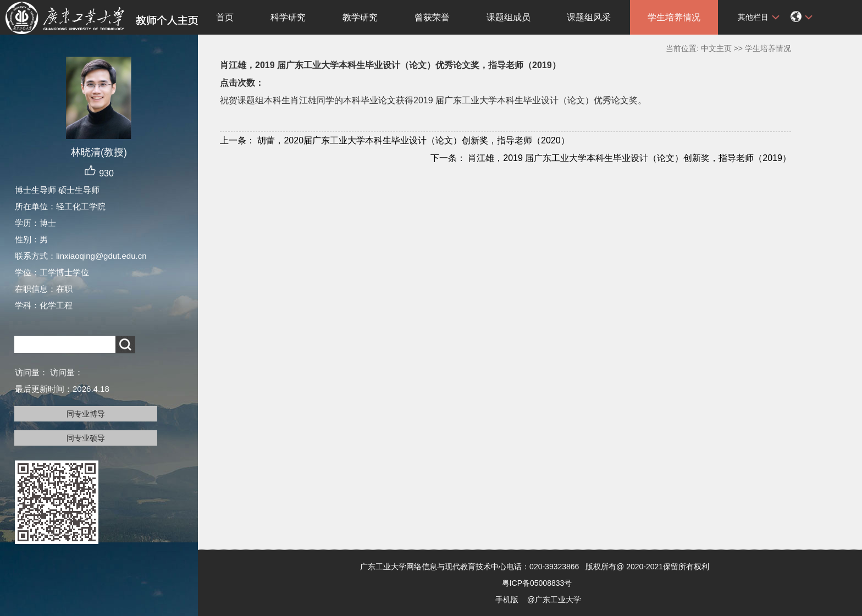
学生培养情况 (674, 17)
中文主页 (716, 48)
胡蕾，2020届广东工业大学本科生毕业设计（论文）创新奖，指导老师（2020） (395, 140)
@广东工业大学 (554, 600)
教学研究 (360, 17)
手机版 (507, 600)
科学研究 (288, 17)
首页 (225, 17)
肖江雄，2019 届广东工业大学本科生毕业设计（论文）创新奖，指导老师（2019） (611, 158)
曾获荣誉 (432, 17)
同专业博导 (86, 414)
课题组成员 (509, 17)
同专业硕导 (86, 438)
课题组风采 (589, 17)
